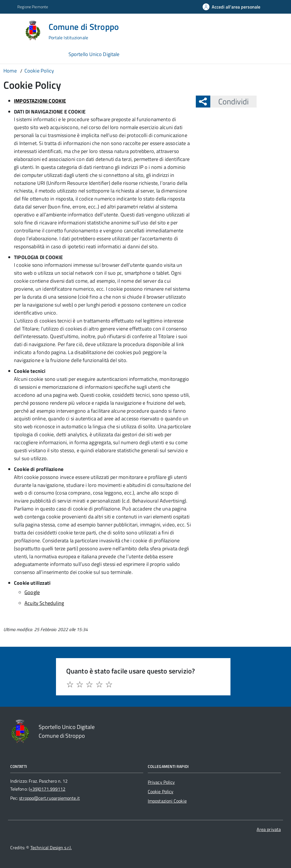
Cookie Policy (161, 791)
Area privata (269, 829)
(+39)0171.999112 (47, 789)
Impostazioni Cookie (167, 801)
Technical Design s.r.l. (51, 848)
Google (32, 592)
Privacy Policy (161, 782)
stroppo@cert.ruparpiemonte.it (49, 798)
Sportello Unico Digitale (94, 54)
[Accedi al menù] (12, 30)
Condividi (229, 101)
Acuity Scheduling (44, 603)
